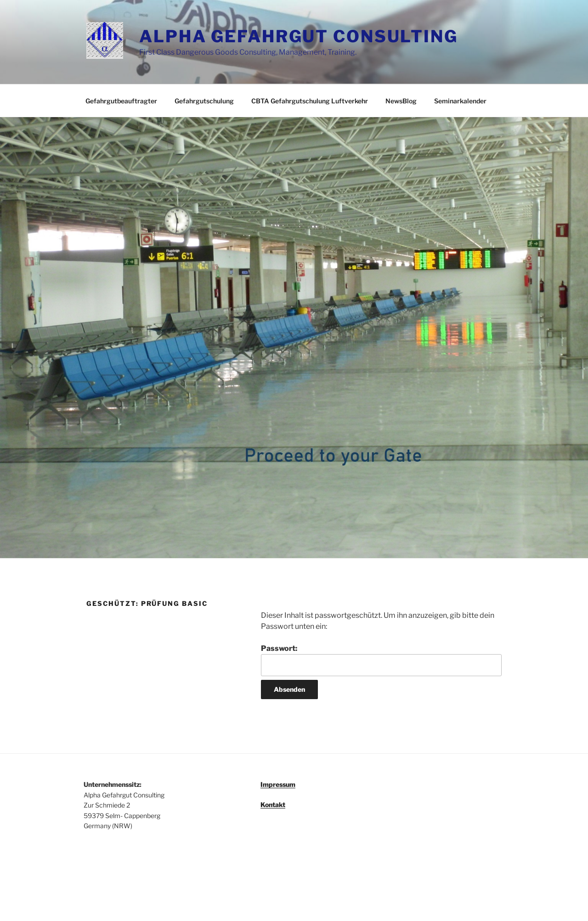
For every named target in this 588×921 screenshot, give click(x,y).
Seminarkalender (460, 101)
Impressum (278, 784)
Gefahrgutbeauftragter (121, 101)
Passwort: (381, 660)
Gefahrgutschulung (204, 101)
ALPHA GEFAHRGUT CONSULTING (299, 36)
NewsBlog (401, 101)
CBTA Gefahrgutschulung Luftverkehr (310, 101)
